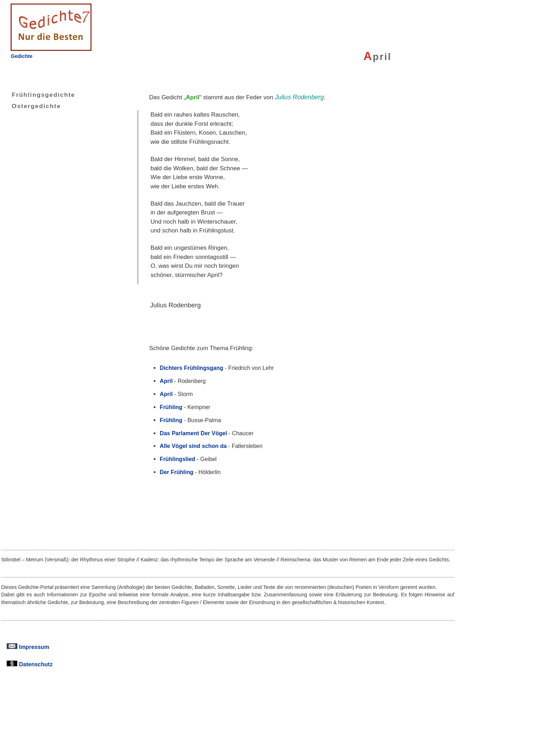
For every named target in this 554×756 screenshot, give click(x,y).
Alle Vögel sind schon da (193, 446)
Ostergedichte (31, 106)
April (166, 381)
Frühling (171, 407)
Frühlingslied (178, 459)
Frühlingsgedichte (38, 95)
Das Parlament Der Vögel (193, 433)
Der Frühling (176, 472)
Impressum (28, 647)
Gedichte (22, 56)
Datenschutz (30, 664)
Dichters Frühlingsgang (191, 368)
